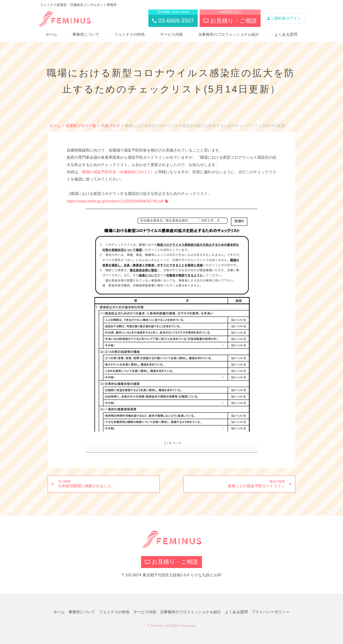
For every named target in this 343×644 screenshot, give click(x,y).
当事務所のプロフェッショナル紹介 (229, 34)
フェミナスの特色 (130, 34)
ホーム (51, 34)
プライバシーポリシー (271, 612)
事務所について (86, 34)
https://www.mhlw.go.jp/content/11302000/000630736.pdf (115, 201)
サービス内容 (171, 34)
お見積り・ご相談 (171, 562)
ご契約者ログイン (284, 18)
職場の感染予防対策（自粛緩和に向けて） (118, 172)
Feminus (157, 626)
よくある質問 (286, 34)
